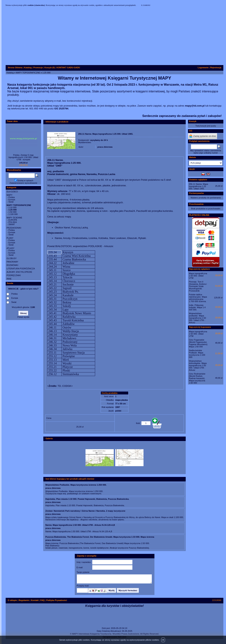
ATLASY (10, 248)
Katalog (10, 73)
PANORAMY (12, 262)
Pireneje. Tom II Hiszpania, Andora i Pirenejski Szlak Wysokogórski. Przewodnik (198, 286)
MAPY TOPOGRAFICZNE (28, 73)
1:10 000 (13, 207)
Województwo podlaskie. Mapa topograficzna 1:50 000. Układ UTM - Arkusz (197, 318)
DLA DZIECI (12, 192)
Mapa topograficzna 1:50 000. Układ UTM (198, 276)
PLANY (10, 238)
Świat (11, 202)
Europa (12, 200)
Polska (12, 197)
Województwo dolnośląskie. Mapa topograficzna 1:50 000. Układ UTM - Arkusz (198, 365)
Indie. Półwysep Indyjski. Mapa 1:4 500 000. (197, 307)
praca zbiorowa (105, 147)
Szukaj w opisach (25, 180)
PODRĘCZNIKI (14, 275)
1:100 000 (13, 214)
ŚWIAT (12, 224)
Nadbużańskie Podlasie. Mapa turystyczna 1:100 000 (197, 354)
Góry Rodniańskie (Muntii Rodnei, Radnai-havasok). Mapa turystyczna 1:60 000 (197, 378)
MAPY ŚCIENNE (14, 218)
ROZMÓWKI (12, 265)
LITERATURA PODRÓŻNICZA (21, 269)
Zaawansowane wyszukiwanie (23, 183)
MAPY (10, 195)
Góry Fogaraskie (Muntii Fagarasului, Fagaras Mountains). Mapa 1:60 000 (198, 343)
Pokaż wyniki (23, 317)
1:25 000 (46, 73)
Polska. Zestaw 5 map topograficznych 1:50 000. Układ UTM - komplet (23, 157)
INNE (9, 279)
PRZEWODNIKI (14, 228)
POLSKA (13, 222)
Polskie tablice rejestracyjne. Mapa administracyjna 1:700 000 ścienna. (198, 298)
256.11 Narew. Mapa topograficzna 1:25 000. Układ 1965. (199, 186)
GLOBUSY (12, 258)
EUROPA (13, 220)
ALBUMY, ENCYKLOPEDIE (19, 272)
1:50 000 (13, 212)
